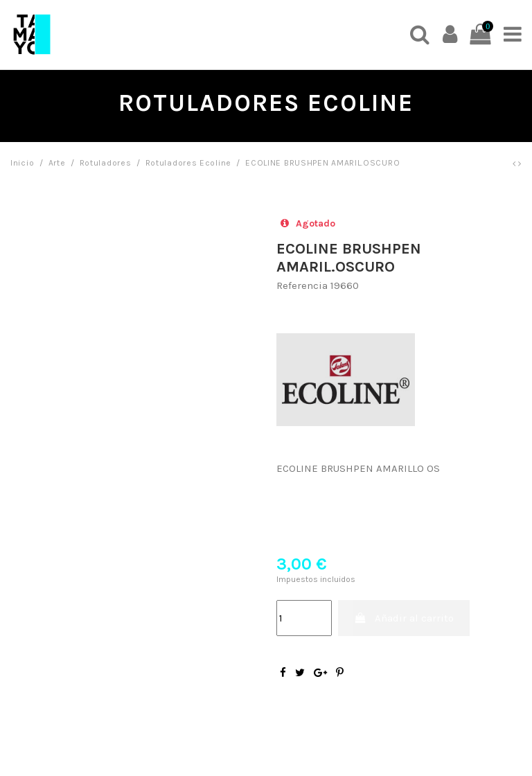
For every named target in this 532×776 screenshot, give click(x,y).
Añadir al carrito (404, 618)
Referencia (302, 285)
